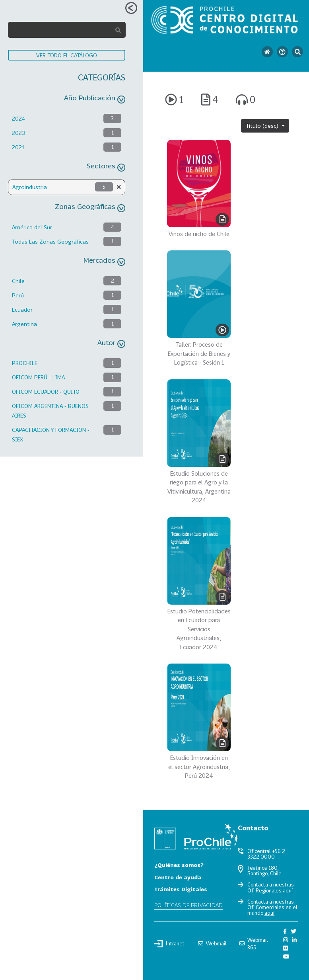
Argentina (24, 324)
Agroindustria (30, 187)
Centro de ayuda (178, 877)
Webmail (212, 943)
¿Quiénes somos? (179, 865)
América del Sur (32, 227)
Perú (18, 295)
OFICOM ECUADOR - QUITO (46, 391)
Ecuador (22, 309)
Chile (18, 281)
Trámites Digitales (181, 889)
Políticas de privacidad (189, 905)
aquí (288, 890)
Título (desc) (263, 126)
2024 (18, 118)
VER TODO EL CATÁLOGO (67, 55)
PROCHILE (25, 363)
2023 (18, 133)
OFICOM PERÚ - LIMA (38, 377)
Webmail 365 (254, 944)
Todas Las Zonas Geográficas (50, 241)
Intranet (169, 944)
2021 (18, 147)
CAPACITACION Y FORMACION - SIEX (51, 434)
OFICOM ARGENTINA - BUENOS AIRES (50, 411)
